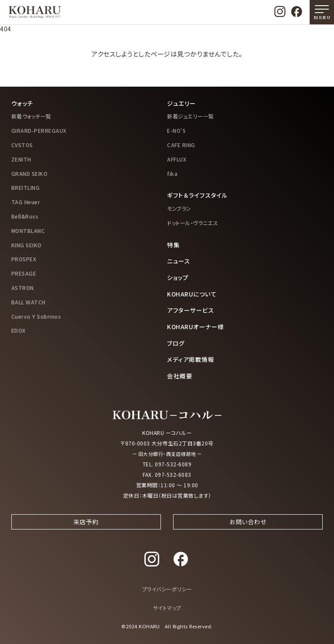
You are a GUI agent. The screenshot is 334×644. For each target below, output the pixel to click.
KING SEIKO (27, 245)
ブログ (176, 343)
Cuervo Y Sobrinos (36, 316)
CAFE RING (181, 145)
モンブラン (179, 208)
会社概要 (180, 376)
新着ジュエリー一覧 (190, 116)
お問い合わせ (248, 529)
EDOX (18, 330)
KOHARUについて (192, 294)
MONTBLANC (28, 231)
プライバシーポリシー (167, 598)
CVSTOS (22, 145)
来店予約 (86, 529)
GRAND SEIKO (30, 174)
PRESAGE (24, 273)
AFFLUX (177, 159)
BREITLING (26, 187)
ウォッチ (22, 103)
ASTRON (23, 288)
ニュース (179, 261)
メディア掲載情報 (190, 359)
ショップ (178, 277)
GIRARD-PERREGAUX (39, 130)
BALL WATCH (28, 302)
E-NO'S (176, 130)
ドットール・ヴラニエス (193, 223)
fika (172, 174)
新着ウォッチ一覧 (31, 116)
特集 (173, 245)
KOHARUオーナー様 (195, 327)
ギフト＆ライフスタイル (197, 195)
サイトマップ (167, 617)
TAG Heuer (26, 202)
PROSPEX (24, 259)
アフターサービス (190, 310)
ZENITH (21, 159)
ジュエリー (182, 103)
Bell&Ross (25, 216)
